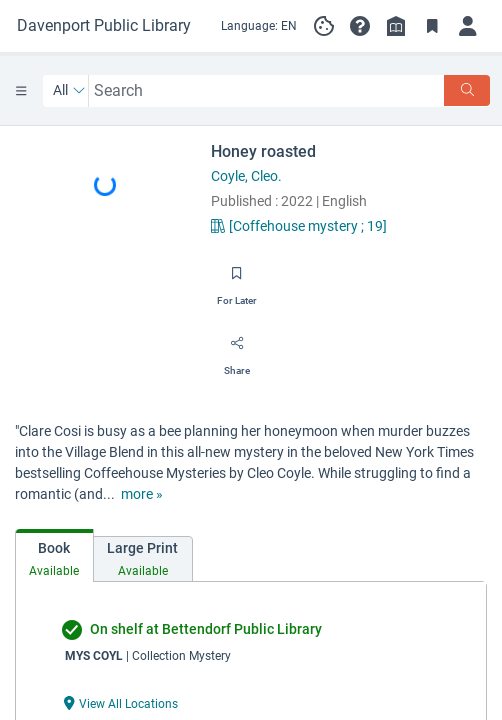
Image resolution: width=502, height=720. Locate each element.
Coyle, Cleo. (246, 176)
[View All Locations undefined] (121, 702)
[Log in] (468, 26)
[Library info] (396, 26)
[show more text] (142, 494)
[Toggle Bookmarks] (432, 26)
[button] (360, 26)
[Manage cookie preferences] (324, 26)
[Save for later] (237, 280)
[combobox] (267, 90)
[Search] (467, 90)
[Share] (237, 350)
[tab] (54, 555)
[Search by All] (69, 91)
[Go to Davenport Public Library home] (104, 26)
